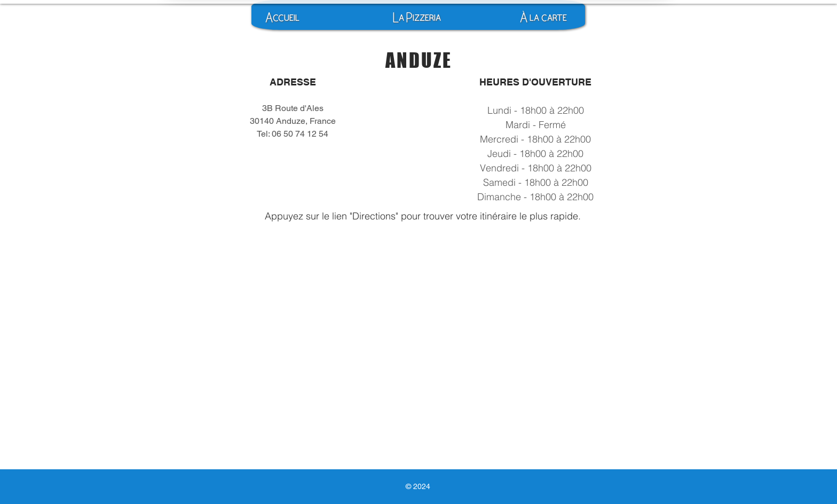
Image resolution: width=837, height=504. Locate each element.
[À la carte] (543, 18)
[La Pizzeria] (417, 18)
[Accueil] (282, 18)
